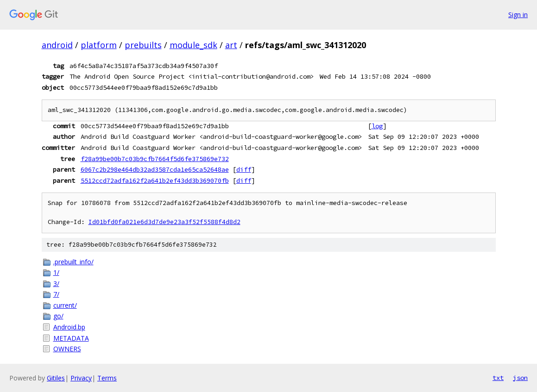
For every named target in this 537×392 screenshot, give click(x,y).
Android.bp (69, 327)
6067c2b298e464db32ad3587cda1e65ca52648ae (155, 169)
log (377, 126)
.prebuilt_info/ (73, 262)
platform (99, 45)
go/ (58, 316)
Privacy (81, 378)
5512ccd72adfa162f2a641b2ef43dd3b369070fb (155, 180)
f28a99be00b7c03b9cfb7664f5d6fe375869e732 (155, 159)
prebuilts (143, 45)
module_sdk (193, 45)
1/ (56, 272)
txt (498, 378)
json (520, 378)
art (231, 45)
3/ (56, 283)
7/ (56, 294)
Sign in (518, 15)
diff (244, 169)
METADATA (71, 338)
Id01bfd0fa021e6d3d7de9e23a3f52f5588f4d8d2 (164, 222)
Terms (107, 378)
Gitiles (56, 378)
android (57, 45)
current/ (65, 305)
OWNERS (67, 349)
